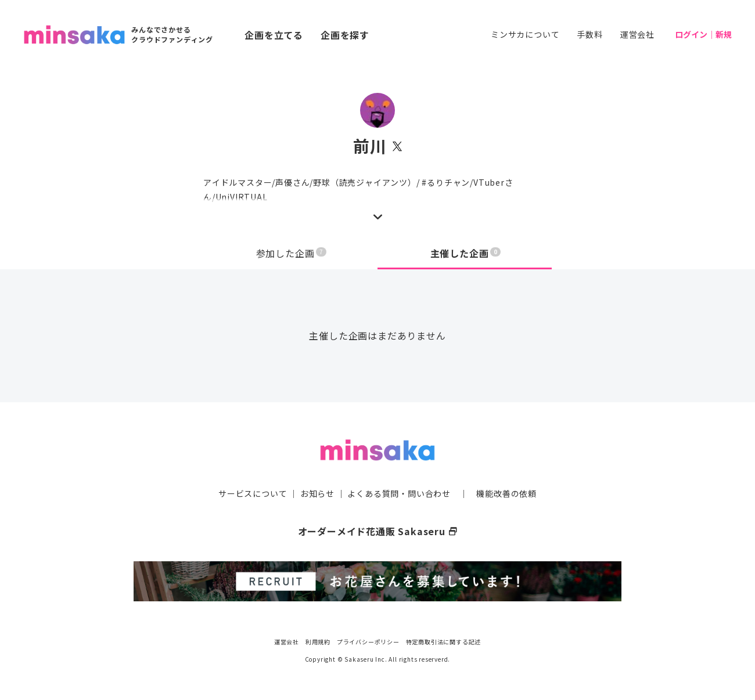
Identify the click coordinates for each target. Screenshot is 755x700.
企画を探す (345, 35)
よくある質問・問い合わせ (399, 493)
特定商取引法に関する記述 (444, 642)
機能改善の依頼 (506, 493)
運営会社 (637, 34)
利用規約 (318, 642)
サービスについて (253, 493)
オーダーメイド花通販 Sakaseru (378, 531)
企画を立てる (274, 35)
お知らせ (317, 493)
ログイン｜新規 (703, 34)
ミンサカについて (525, 34)
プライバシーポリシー (368, 642)
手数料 (589, 34)
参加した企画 (292, 253)
